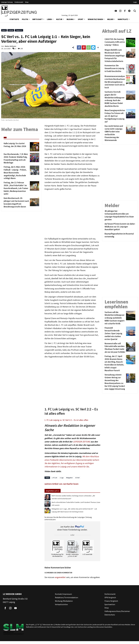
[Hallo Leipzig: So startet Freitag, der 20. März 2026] (16, 147)
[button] (29, 19)
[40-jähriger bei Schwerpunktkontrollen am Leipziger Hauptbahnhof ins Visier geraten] (120, 215)
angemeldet (60, 577)
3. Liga (62, 478)
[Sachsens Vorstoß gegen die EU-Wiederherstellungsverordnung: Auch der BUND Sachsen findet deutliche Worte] (115, 99)
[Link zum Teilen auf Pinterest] (84, 47)
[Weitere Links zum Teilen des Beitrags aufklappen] (98, 47)
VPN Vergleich (110, 597)
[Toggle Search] (135, 11)
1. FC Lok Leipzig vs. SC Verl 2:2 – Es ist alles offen (66, 420)
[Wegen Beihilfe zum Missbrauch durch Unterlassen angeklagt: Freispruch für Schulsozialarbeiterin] (115, 56)
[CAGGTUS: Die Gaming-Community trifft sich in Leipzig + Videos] (115, 42)
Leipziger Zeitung (7, 2)
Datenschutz (110, 615)
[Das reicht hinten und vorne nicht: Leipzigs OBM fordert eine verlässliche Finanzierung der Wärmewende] (115, 133)
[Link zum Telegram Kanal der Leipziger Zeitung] (129, 11)
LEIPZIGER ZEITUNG (82, 442)
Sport (81, 19)
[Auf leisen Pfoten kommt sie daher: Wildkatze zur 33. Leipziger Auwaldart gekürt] (120, 227)
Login (135, 2)
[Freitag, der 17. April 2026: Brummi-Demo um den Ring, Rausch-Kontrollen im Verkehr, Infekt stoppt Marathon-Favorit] (115, 363)
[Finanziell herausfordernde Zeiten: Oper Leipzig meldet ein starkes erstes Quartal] (115, 334)
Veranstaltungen (95, 19)
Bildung (70, 19)
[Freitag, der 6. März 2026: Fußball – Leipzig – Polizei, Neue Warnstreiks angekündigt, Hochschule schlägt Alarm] (16, 173)
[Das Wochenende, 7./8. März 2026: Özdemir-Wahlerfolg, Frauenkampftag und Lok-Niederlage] (16, 158)
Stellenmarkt (19, 2)
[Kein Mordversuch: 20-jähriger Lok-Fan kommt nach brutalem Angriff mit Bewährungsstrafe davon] (16, 203)
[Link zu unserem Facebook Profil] (125, 11)
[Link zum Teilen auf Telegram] (93, 47)
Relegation (69, 478)
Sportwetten (110, 604)
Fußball (11, 30)
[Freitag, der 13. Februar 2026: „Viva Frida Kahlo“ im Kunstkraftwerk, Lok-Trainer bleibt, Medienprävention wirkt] (16, 188)
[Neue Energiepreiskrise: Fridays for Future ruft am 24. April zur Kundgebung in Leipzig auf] (115, 116)
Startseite (14, 19)
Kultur (59, 19)
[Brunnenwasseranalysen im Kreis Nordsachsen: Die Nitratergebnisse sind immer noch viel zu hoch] (115, 82)
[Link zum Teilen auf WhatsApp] (89, 47)
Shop (27, 2)
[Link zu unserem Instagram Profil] (120, 11)
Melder (110, 19)
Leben (49, 19)
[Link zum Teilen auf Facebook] (79, 47)
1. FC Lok (54, 478)
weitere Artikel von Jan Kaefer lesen (61, 484)
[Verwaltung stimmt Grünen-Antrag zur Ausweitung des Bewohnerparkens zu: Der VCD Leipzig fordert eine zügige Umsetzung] (115, 382)
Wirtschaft (37, 19)
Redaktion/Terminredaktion (67, 597)
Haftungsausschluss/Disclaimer (117, 611)
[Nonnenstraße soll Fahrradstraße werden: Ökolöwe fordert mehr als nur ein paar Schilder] (115, 348)
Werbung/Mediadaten (64, 601)
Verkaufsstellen (61, 604)
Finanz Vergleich (111, 601)
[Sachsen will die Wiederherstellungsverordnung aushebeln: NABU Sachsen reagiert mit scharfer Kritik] (115, 318)
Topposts (19, 30)
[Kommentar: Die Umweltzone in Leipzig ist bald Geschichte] (115, 69)
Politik (25, 19)
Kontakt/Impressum (63, 594)
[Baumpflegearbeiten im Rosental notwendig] (120, 235)
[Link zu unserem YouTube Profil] (116, 11)
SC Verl (77, 478)
